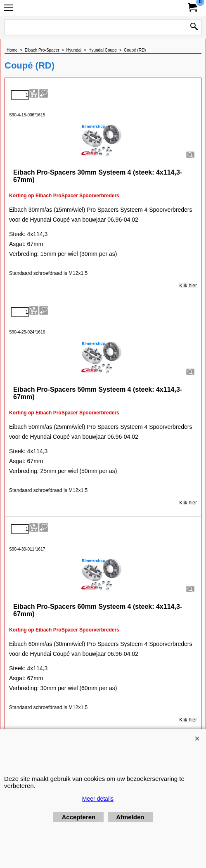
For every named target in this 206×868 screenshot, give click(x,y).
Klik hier (188, 286)
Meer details (98, 799)
